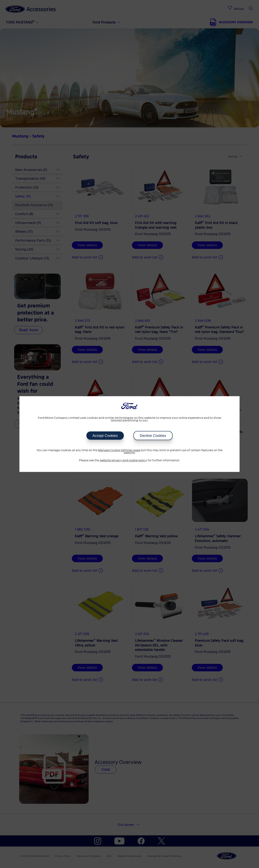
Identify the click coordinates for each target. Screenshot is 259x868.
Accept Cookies (105, 436)
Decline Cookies (153, 436)
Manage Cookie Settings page (119, 450)
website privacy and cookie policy (123, 461)
